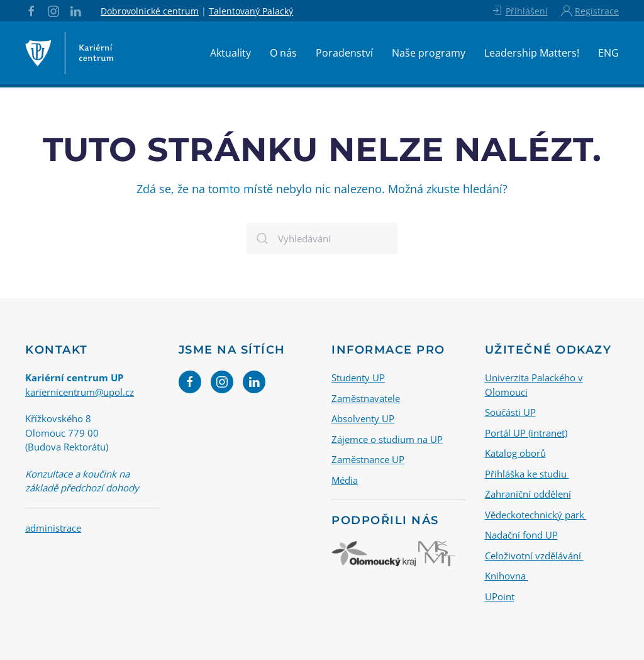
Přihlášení (519, 11)
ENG (608, 53)
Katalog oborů (515, 453)
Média (345, 480)
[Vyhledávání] (322, 238)
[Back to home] (69, 53)
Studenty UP (358, 378)
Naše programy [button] (429, 53)
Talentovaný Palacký (251, 11)
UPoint (500, 596)
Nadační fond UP (521, 535)
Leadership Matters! (532, 53)
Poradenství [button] (344, 53)
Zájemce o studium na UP (387, 439)
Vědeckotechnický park (536, 515)
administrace (53, 528)
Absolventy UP (363, 418)
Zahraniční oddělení (528, 494)
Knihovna (507, 576)
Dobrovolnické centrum (150, 11)
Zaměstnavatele (366, 398)
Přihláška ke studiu (527, 474)
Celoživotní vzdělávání (534, 556)
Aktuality (230, 53)
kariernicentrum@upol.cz (80, 392)
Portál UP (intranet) (526, 433)
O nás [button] (283, 53)
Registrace (590, 11)
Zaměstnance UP (368, 459)
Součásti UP (510, 412)
